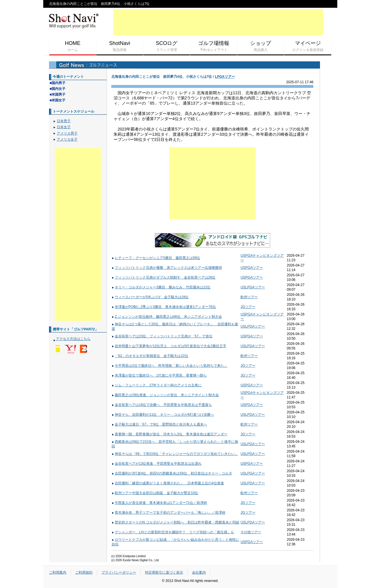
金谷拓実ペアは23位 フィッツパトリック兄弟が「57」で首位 (162, 336)
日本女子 (64, 127)
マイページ (308, 46)
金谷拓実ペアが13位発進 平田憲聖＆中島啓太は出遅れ (157, 464)
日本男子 (64, 121)
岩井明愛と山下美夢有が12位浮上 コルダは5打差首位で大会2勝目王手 (169, 346)
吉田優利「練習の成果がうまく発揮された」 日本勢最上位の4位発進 (168, 483)
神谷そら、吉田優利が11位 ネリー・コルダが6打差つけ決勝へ (163, 415)
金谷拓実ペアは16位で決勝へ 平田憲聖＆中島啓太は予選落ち (162, 405)
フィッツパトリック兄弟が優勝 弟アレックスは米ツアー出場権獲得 (167, 268)
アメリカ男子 (67, 133)
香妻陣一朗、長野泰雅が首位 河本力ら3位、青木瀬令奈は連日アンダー (170, 434)
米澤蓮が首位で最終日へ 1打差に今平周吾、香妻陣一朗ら (159, 375)
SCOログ (167, 46)
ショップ (261, 46)
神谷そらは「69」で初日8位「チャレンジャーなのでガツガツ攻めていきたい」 (175, 454)
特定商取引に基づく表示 (164, 572)
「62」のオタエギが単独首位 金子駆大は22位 (150, 356)
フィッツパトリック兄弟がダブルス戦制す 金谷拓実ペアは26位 (163, 277)
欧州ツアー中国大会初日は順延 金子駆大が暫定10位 (155, 493)
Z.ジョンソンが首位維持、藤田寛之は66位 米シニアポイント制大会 (167, 317)
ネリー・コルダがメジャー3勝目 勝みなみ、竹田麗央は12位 (161, 287)
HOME (73, 46)
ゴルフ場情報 (214, 46)
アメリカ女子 (67, 139)
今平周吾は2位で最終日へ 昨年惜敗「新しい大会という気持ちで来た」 (170, 366)
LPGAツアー (225, 77)
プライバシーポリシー (119, 572)
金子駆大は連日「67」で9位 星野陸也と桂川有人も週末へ (159, 424)
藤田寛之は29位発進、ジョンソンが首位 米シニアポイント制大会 (165, 395)
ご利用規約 (84, 572)
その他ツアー (251, 532)
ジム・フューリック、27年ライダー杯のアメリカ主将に (157, 385)
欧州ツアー (249, 297)
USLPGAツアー (253, 287)
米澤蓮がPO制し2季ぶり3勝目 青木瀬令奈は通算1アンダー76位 (164, 307)
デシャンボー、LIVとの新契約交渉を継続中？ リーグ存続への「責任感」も (173, 532)
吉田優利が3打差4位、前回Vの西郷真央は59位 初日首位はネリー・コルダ (172, 473)
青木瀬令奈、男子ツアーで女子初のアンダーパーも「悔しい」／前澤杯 (169, 513)
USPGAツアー (252, 268)
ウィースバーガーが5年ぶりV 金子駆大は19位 (150, 297)
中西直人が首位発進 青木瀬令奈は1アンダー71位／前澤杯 (159, 503)
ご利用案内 (58, 572)
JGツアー (248, 307)
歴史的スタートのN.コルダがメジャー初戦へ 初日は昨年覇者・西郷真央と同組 (175, 522)
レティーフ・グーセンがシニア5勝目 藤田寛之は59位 (156, 258)
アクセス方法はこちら (73, 339)
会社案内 (199, 572)
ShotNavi (120, 46)
